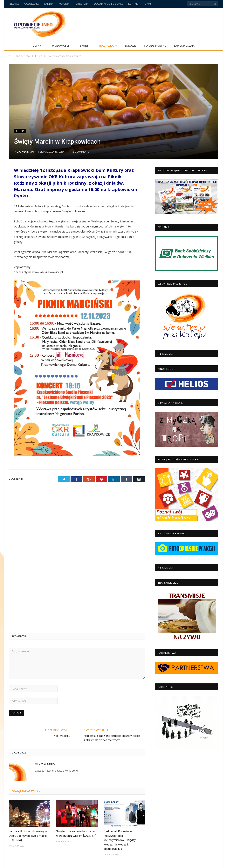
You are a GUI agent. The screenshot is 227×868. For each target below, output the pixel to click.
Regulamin (212, 863)
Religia (20, 131)
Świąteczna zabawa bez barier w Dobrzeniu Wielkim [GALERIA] (76, 700)
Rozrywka (107, 46)
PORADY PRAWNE (155, 46)
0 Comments (80, 152)
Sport (84, 46)
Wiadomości (61, 46)
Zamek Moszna (184, 46)
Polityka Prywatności (168, 863)
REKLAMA (14, 4)
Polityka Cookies (193, 863)
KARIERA (49, 4)
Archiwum (147, 863)
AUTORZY (64, 4)
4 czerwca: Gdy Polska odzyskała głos (120, 820)
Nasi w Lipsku (62, 602)
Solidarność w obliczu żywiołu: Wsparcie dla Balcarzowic (125, 841)
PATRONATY (82, 4)
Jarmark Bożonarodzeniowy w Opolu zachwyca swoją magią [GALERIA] (28, 702)
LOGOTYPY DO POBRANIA (108, 4)
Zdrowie (130, 46)
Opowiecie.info (25, 152)
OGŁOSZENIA (32, 4)
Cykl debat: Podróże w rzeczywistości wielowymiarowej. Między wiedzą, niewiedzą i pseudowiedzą (120, 707)
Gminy (37, 46)
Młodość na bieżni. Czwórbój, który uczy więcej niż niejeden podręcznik (124, 797)
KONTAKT (134, 4)
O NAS (148, 4)
